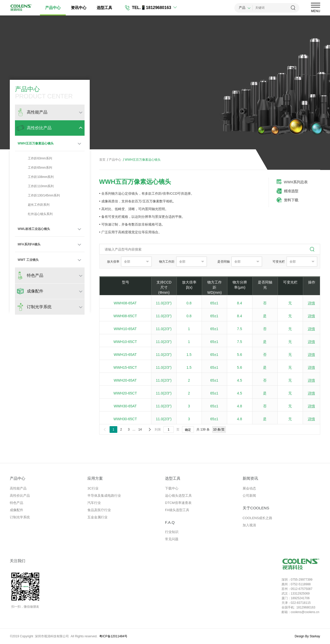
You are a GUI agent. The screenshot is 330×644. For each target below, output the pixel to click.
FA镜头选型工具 (177, 510)
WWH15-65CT (125, 367)
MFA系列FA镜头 (29, 244)
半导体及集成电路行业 (104, 496)
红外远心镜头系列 (35, 214)
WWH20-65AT (125, 380)
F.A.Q (170, 522)
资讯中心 (79, 8)
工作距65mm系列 (35, 168)
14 (140, 430)
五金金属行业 (97, 517)
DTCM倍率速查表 (178, 503)
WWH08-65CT (125, 316)
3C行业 (93, 488)
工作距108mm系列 (36, 177)
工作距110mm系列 (36, 186)
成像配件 (16, 510)
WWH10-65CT (125, 342)
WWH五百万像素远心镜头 (35, 143)
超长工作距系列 (34, 205)
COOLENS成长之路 (258, 518)
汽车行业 (94, 503)
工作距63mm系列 (35, 158)
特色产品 (16, 503)
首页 (102, 160)
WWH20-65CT (125, 393)
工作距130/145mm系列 (39, 195)
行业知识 (172, 532)
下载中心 (172, 488)
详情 (311, 303)
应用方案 (95, 478)
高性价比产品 (20, 496)
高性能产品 (18, 488)
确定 (188, 430)
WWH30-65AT (125, 406)
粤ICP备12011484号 (113, 636)
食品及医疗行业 (99, 510)
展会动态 (249, 488)
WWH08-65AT (125, 303)
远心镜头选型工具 (178, 496)
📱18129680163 (156, 8)
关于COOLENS (256, 508)
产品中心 (53, 8)
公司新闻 (249, 496)
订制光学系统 (20, 517)
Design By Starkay (307, 636)
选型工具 (104, 8)
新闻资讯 (250, 478)
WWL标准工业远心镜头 (34, 229)
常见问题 (172, 539)
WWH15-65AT (125, 355)
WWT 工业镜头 (28, 260)
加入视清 (249, 525)
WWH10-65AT (125, 329)
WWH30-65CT (125, 419)
